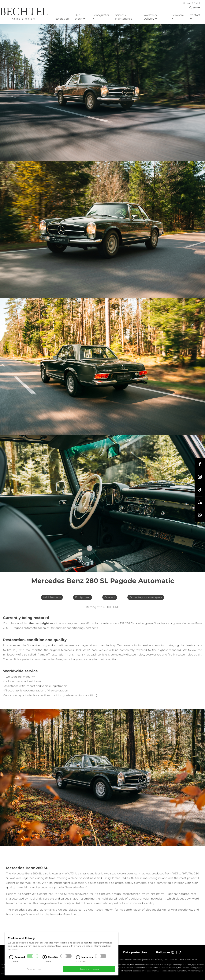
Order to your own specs (146, 597)
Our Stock (80, 17)
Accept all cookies (89, 969)
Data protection (135, 952)
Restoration (61, 19)
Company (178, 16)
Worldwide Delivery (151, 17)
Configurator (101, 16)
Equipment (83, 597)
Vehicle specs (52, 597)
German (187, 3)
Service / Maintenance (124, 17)
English (197, 3)
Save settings (34, 969)
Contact (195, 16)
